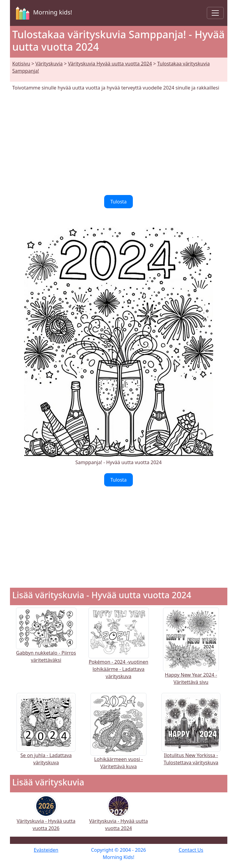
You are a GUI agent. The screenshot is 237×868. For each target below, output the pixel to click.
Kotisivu (21, 64)
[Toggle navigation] (215, 13)
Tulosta (118, 202)
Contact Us (191, 850)
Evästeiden (46, 850)
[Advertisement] (119, 143)
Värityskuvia (49, 64)
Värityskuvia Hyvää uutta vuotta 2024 (110, 64)
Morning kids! (43, 13)
